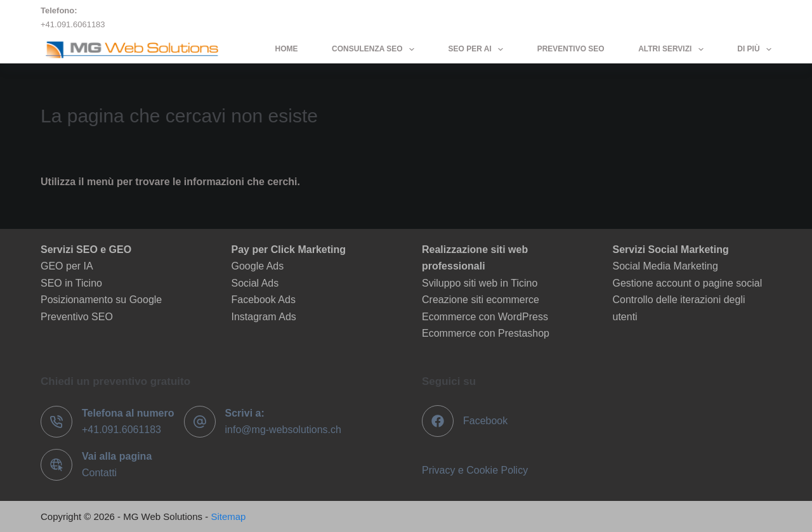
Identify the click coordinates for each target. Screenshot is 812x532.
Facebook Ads (264, 300)
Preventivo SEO (571, 49)
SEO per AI (479, 49)
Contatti (99, 473)
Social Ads (255, 283)
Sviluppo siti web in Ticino (480, 283)
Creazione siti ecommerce (481, 300)
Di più (754, 49)
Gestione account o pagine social (688, 283)
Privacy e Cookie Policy (475, 470)
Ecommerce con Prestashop (486, 333)
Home (287, 49)
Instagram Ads (264, 317)
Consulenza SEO (376, 49)
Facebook (485, 421)
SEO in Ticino (71, 283)
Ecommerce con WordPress (485, 317)
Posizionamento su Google (101, 300)
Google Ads (258, 266)
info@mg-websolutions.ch (283, 430)
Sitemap (228, 516)
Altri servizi (673, 49)
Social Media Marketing (665, 266)
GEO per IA (67, 266)
